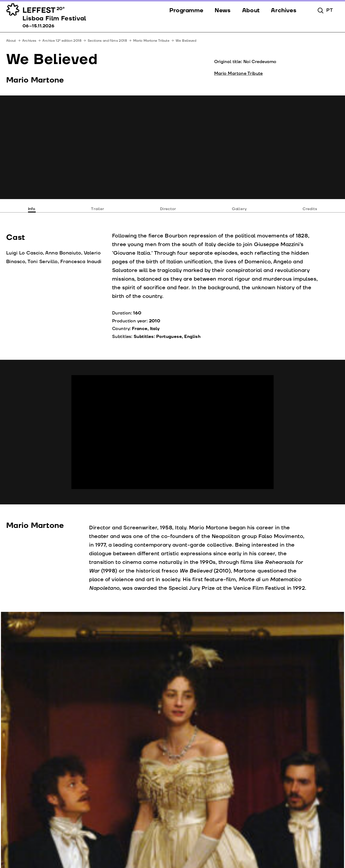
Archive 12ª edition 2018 (62, 41)
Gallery (239, 209)
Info (32, 209)
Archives (29, 41)
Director (168, 209)
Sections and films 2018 (107, 41)
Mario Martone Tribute (151, 41)
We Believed (186, 41)
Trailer (98, 209)
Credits (310, 209)
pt (330, 10)
